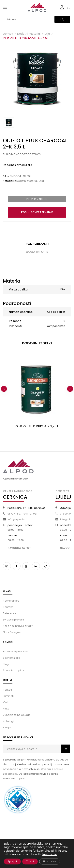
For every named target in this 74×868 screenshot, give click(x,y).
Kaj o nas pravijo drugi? (18, 626)
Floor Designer (12, 632)
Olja (47, 34)
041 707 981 (30, 514)
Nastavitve (50, 854)
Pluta (6, 709)
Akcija (7, 728)
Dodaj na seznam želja (18, 165)
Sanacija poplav (13, 670)
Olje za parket (56, 312)
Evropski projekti (13, 620)
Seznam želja (12, 658)
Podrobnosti (37, 244)
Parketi (7, 690)
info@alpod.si (16, 519)
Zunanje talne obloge (17, 715)
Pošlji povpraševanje (37, 212)
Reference (10, 613)
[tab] (37, 245)
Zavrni (30, 861)
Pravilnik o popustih (15, 651)
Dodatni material (29, 34)
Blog (6, 664)
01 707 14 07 (15, 514)
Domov (8, 34)
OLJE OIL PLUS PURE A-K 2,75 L (37, 426)
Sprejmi (12, 861)
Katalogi (8, 721)
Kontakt (8, 607)
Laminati (8, 696)
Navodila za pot (19, 548)
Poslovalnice (11, 601)
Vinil (6, 702)
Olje (63, 289)
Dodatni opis (37, 252)
